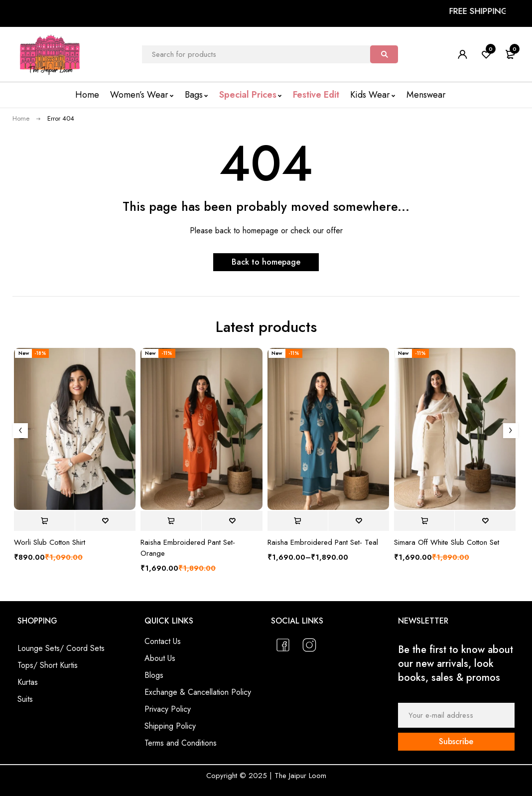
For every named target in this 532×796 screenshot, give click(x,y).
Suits (25, 699)
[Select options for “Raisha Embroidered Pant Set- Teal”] (298, 521)
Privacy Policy (168, 709)
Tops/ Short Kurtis (48, 665)
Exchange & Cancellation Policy (198, 692)
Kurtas (28, 682)
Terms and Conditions (181, 743)
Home (21, 118)
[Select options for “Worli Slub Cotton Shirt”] (44, 521)
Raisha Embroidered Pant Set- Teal (323, 542)
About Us (160, 658)
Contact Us (163, 641)
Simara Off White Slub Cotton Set (447, 542)
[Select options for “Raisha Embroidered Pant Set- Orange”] (171, 521)
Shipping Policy (170, 726)
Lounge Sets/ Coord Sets (61, 648)
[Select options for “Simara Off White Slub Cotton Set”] (424, 521)
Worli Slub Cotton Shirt (50, 542)
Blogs (154, 675)
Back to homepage (266, 262)
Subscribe (456, 741)
